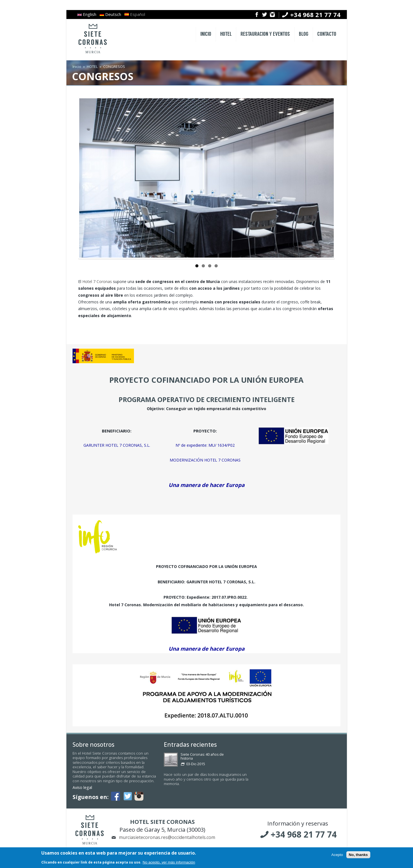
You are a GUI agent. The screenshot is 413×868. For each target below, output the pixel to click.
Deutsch (110, 14)
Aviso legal (82, 787)
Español (135, 14)
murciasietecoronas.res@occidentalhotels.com (167, 837)
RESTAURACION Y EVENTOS (265, 34)
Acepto (337, 855)
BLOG (304, 34)
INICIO (206, 34)
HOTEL (226, 34)
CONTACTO (327, 34)
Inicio (77, 66)
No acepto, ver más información (169, 863)
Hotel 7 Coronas (97, 281)
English (87, 14)
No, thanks (358, 855)
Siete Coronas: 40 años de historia (202, 756)
